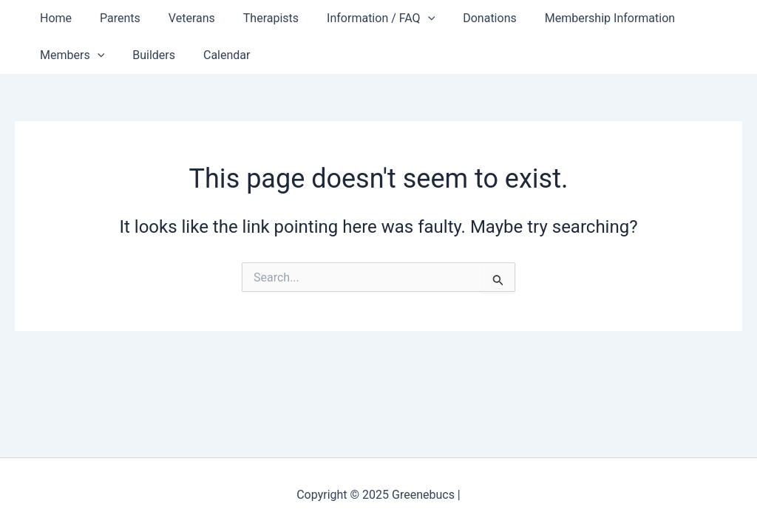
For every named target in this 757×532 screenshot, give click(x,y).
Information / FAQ (361, 18)
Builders (147, 55)
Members (70, 55)
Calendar (215, 55)
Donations (465, 18)
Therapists (255, 18)
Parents (113, 18)
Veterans (181, 18)
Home (54, 18)
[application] (408, 18)
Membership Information (581, 18)
